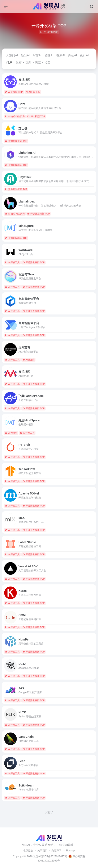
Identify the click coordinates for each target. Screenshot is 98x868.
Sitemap (70, 851)
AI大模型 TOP (14, 92)
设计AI (84, 55)
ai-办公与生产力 (15, 116)
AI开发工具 (33, 92)
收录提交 (28, 851)
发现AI (37, 856)
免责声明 (56, 851)
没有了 (49, 812)
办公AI (73, 55)
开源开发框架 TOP (16, 141)
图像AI (49, 55)
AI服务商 (29, 360)
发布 (19, 62)
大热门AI (12, 55)
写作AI (37, 55)
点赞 (48, 62)
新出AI (25, 55)
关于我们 (42, 851)
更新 (28, 62)
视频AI (61, 55)
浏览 (38, 62)
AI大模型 (11, 433)
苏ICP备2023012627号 (54, 856)
